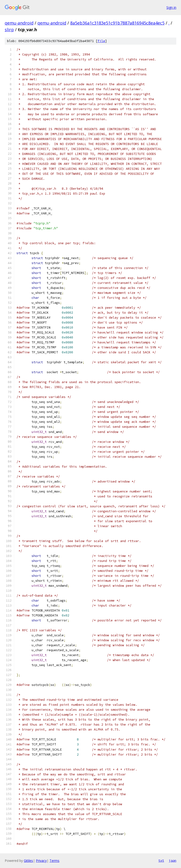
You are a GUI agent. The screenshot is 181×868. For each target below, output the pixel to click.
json (173, 860)
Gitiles (28, 861)
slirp (9, 30)
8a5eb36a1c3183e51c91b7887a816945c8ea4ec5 (117, 23)
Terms (54, 861)
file (101, 41)
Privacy (41, 861)
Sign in (171, 7)
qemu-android (19, 23)
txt (161, 860)
